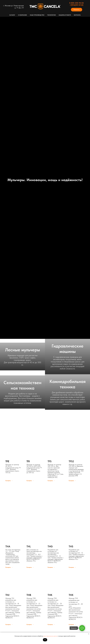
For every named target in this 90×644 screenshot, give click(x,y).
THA (8, 546)
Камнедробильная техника (68, 384)
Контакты (77, 15)
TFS (50, 461)
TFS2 (71, 461)
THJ (7, 595)
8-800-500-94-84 (77, 3)
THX (71, 595)
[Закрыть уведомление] (89, 634)
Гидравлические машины (67, 349)
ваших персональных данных (51, 636)
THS (71, 546)
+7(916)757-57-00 (77, 5)
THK (50, 595)
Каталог (12, 15)
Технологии (52, 15)
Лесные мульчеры (23, 350)
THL (29, 546)
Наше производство (37, 15)
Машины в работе (65, 15)
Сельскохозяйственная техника (22, 385)
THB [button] (29, 595)
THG (50, 546)
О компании (22, 15)
